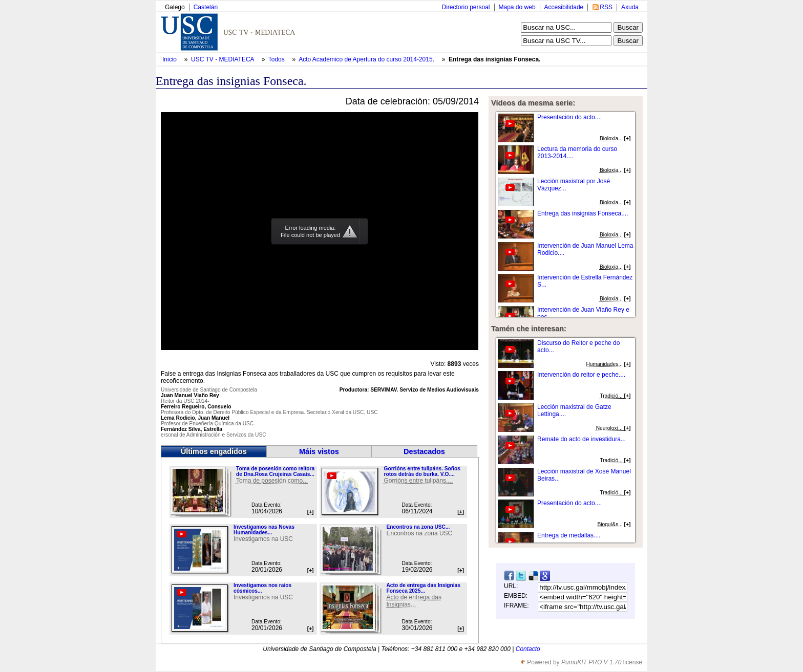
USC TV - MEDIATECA (223, 59)
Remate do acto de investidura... (582, 439)
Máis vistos (319, 451)
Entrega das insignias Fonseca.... (583, 213)
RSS (606, 7)
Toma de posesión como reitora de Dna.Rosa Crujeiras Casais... (275, 471)
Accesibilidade (564, 7)
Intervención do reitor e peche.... (581, 375)
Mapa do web (517, 7)
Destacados (424, 451)
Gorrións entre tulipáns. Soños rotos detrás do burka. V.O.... (422, 471)
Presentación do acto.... (569, 117)
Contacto (528, 649)
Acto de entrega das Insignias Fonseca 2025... (423, 588)
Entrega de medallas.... (569, 535)
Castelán (206, 7)
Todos (277, 59)
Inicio (170, 59)
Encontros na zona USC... (418, 527)
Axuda (630, 7)
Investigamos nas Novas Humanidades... (264, 530)
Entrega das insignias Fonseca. (494, 59)
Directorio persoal (466, 7)
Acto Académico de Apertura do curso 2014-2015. (367, 59)
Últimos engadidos (214, 451)
